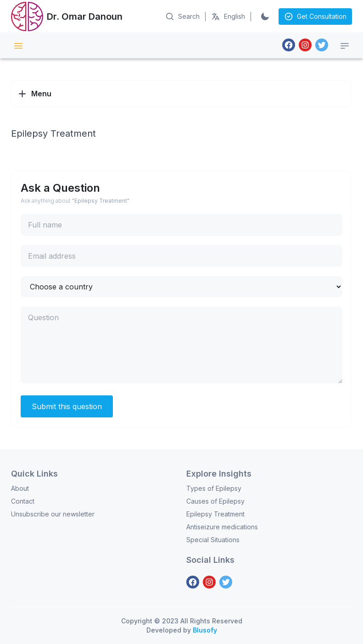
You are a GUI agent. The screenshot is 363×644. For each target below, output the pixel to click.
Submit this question (67, 406)
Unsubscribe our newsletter (53, 514)
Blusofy (205, 630)
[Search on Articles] (182, 17)
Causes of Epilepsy (215, 501)
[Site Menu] (18, 46)
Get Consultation (315, 17)
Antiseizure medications (222, 527)
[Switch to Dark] (265, 17)
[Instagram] (305, 45)
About (20, 488)
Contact (23, 501)
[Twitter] (322, 45)
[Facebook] (289, 45)
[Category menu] (345, 46)
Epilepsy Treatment (215, 514)
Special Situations (213, 540)
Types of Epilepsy (214, 488)
